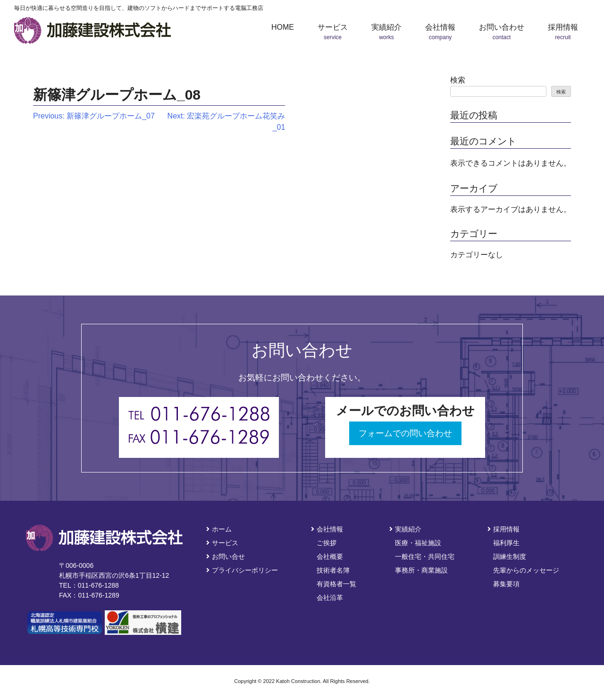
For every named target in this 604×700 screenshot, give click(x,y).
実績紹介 (405, 529)
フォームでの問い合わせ (405, 433)
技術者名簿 (333, 570)
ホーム (219, 529)
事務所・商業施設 (421, 570)
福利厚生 (506, 543)
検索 (458, 80)
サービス (222, 543)
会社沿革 (330, 598)
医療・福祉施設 (418, 543)
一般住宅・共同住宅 (425, 557)
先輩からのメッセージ (526, 570)
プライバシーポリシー (242, 570)
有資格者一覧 (336, 584)
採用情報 (503, 529)
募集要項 (506, 584)
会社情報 (327, 529)
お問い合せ (226, 557)
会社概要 (330, 557)
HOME (283, 27)
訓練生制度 (510, 557)
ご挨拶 (327, 543)
